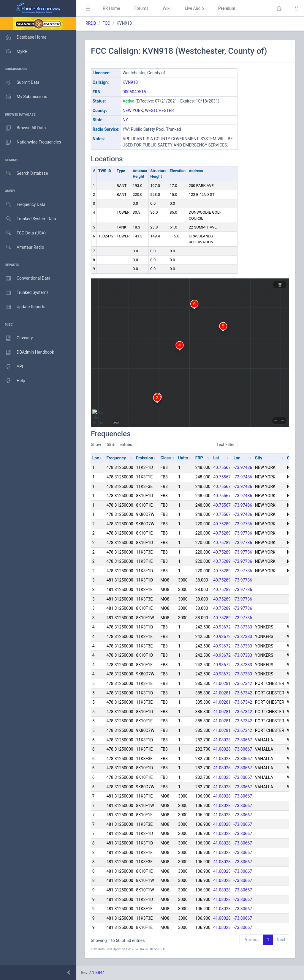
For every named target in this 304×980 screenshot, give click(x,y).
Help (13, 381)
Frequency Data (23, 205)
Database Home (23, 37)
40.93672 (222, 627)
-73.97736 (243, 524)
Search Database (24, 173)
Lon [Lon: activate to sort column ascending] (237, 458)
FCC (106, 23)
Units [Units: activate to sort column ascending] (183, 458)
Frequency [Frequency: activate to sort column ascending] (116, 458)
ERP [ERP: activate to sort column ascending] (199, 458)
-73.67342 (243, 683)
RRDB (91, 23)
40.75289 (222, 524)
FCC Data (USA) (23, 233)
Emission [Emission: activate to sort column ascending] (145, 458)
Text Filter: (253, 445)
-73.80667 (243, 740)
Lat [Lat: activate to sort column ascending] (216, 458)
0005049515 (134, 92)
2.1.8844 (97, 973)
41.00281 (222, 683)
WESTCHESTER (159, 111)
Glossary (16, 338)
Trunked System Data (28, 219)
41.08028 (222, 740)
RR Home (111, 8)
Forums (141, 8)
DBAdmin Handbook (27, 352)
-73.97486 (243, 467)
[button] (279, 8)
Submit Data (20, 83)
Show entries (111, 445)
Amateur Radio (22, 247)
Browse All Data (23, 128)
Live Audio (194, 8)
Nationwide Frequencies (31, 142)
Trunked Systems (24, 293)
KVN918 (130, 82)
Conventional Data (25, 278)
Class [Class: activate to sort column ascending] (166, 458)
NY (125, 120)
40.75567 (222, 467)
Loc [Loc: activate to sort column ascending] (96, 458)
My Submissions (24, 97)
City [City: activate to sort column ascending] (259, 458)
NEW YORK (133, 111)
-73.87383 (243, 627)
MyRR (14, 51)
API (12, 367)
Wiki (167, 8)
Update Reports (23, 307)
